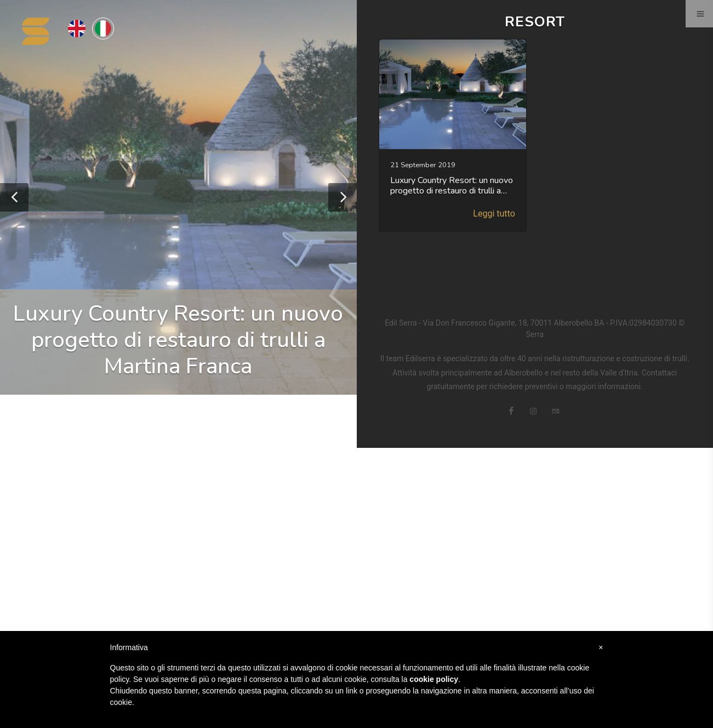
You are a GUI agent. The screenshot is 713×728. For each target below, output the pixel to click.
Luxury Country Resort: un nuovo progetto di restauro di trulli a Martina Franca (178, 340)
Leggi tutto (494, 214)
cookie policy (434, 679)
